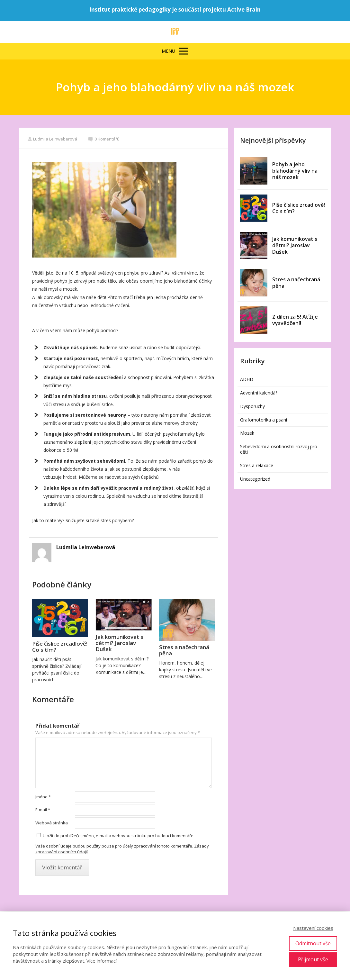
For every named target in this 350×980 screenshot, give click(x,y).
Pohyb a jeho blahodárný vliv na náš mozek (295, 171)
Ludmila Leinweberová (52, 139)
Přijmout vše (313, 959)
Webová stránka (52, 823)
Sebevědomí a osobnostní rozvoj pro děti (279, 449)
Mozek (247, 433)
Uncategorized (255, 479)
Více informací (102, 961)
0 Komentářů (104, 139)
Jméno (43, 797)
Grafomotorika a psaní (264, 420)
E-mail (43, 810)
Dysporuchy (252, 406)
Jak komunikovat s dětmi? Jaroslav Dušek (119, 643)
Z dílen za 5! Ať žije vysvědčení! (295, 320)
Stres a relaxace (257, 465)
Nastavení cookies (313, 928)
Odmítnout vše (313, 943)
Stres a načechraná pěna (184, 650)
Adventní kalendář (259, 393)
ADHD (247, 379)
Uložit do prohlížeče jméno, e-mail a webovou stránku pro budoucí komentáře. (119, 836)
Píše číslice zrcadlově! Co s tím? (60, 647)
